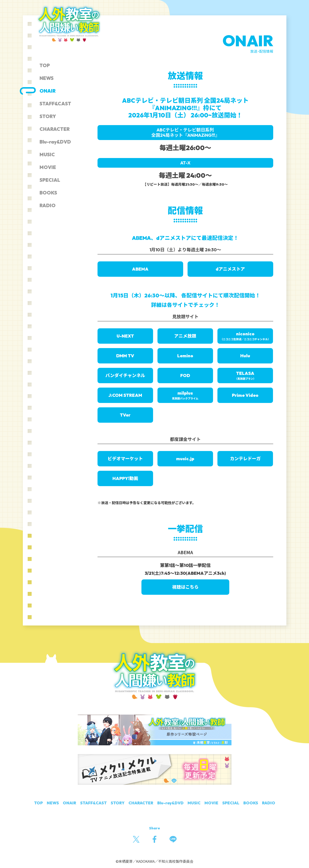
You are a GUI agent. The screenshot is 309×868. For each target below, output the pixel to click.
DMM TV (125, 356)
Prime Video (245, 395)
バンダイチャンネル (125, 375)
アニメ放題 (185, 336)
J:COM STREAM (125, 395)
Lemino (185, 356)
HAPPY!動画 (125, 478)
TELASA (245, 376)
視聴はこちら (185, 587)
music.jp (185, 459)
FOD (185, 375)
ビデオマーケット (125, 459)
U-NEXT (125, 336)
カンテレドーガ (245, 459)
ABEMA (140, 269)
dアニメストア (230, 269)
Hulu (245, 356)
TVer (125, 415)
